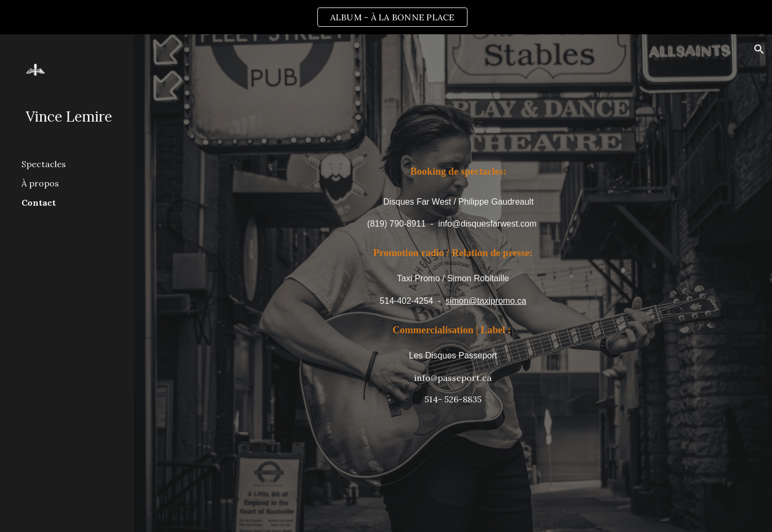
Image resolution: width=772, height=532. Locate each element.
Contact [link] (39, 203)
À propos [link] (40, 183)
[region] (386, 17)
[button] (759, 49)
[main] (453, 196)
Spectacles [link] (44, 164)
